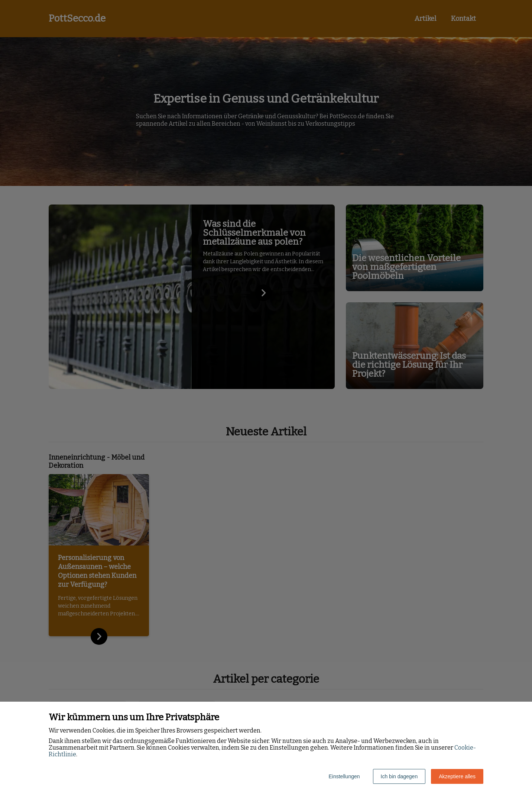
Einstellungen (344, 776)
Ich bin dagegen (399, 776)
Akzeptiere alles (457, 776)
